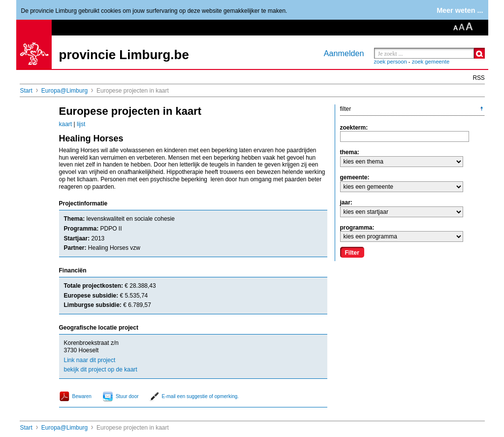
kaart (66, 124)
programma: (357, 228)
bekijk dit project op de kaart (101, 370)
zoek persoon (391, 62)
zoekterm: (354, 128)
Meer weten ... (460, 10)
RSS (479, 78)
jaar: (346, 202)
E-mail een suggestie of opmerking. (201, 396)
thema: (350, 152)
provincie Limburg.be (124, 55)
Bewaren (82, 396)
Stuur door (127, 396)
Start (26, 91)
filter (346, 109)
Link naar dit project (90, 360)
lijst (81, 124)
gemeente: (355, 177)
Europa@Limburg (64, 91)
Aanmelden (344, 53)
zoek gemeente (431, 62)
